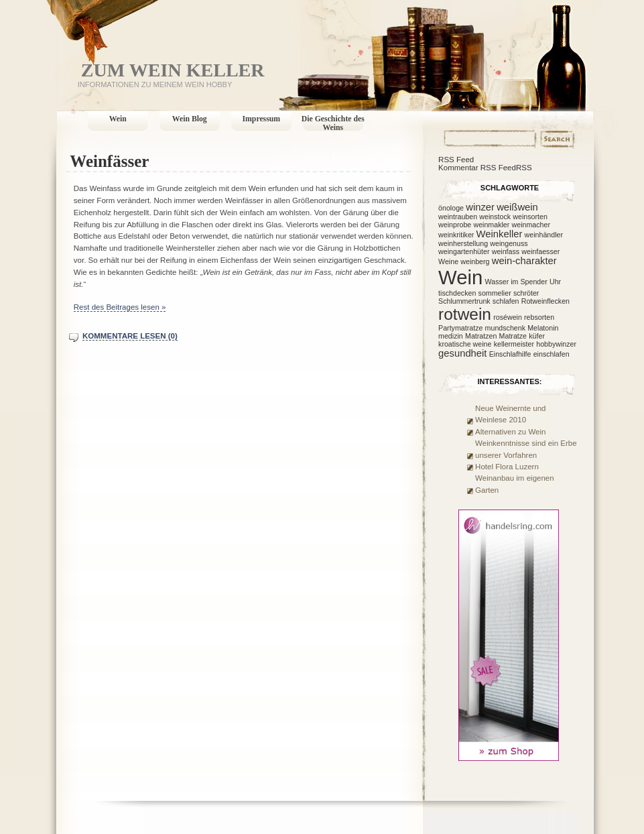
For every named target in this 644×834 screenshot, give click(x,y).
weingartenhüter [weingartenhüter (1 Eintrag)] (464, 251)
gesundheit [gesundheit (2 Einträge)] (462, 353)
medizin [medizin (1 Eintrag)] (451, 336)
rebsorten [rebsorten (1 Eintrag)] (539, 317)
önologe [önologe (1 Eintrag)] (451, 208)
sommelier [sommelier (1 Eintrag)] (495, 293)
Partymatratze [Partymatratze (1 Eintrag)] (460, 328)
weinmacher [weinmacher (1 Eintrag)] (531, 225)
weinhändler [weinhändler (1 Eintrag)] (544, 235)
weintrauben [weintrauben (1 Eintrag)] (458, 217)
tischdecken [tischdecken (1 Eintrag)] (457, 293)
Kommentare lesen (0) (130, 336)
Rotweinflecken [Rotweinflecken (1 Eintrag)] (545, 301)
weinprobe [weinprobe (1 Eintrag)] (455, 225)
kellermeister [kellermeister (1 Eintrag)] (514, 344)
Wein (118, 119)
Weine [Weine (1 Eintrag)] (448, 261)
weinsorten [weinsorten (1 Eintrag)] (530, 217)
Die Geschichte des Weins (333, 123)
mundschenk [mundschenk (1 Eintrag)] (505, 328)
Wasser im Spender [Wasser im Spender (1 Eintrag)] (516, 282)
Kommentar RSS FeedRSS (485, 168)
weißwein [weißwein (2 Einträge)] (517, 207)
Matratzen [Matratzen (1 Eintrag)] (481, 336)
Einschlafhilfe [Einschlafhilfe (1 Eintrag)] (510, 354)
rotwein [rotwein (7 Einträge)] (465, 314)
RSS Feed (456, 160)
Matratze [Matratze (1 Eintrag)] (513, 336)
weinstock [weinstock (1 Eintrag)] (495, 217)
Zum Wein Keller (173, 70)
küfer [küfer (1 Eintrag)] (537, 336)
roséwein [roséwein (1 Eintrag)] (508, 317)
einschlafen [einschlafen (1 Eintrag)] (552, 354)
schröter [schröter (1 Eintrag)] (526, 293)
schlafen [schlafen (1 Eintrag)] (506, 301)
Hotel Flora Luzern (507, 467)
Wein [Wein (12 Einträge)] (460, 277)
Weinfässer (109, 161)
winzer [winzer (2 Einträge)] (480, 207)
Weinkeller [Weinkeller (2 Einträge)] (500, 234)
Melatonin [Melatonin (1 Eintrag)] (543, 328)
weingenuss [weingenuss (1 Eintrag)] (509, 243)
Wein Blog (190, 119)
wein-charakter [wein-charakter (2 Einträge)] (524, 261)
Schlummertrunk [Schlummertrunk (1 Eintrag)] (464, 301)
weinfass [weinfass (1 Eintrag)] (506, 251)
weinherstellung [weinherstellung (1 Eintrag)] (463, 243)
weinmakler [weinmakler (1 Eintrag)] (491, 225)
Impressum (262, 119)
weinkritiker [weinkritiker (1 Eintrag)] (456, 235)
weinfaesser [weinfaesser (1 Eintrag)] (540, 251)
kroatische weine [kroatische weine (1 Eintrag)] (465, 344)
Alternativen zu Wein (510, 432)
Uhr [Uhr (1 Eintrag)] (555, 282)
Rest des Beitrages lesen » (120, 307)
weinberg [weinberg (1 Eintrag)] (475, 261)
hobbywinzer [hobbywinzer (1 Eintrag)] (556, 344)
